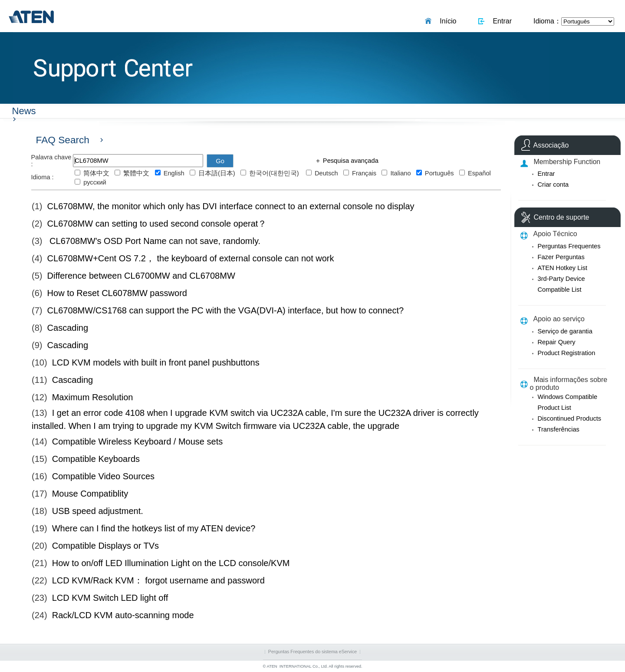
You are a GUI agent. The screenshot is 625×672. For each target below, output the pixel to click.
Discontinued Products (570, 418)
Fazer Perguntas (561, 257)
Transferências (559, 429)
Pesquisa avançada (350, 161)
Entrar (500, 21)
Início (446, 21)
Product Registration (567, 353)
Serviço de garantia (565, 331)
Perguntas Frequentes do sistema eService (312, 652)
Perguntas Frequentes (569, 246)
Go (220, 161)
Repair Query (557, 342)
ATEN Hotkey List (563, 268)
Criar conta (553, 184)
